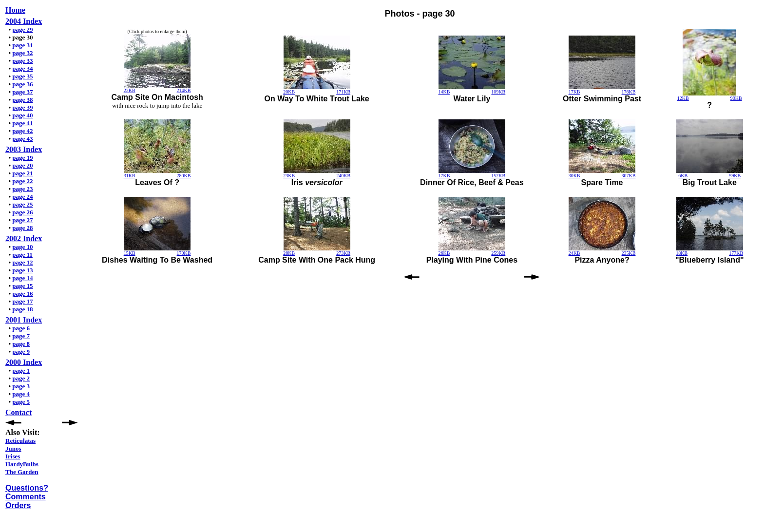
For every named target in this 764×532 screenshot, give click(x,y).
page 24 (22, 197)
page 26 (22, 212)
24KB (574, 253)
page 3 (21, 386)
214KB (184, 90)
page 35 (22, 76)
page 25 (22, 204)
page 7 (21, 336)
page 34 (22, 68)
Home (15, 10)
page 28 (22, 228)
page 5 (21, 402)
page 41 (22, 123)
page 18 (22, 309)
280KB (184, 176)
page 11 (22, 255)
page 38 (22, 100)
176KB (629, 92)
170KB (184, 253)
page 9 (21, 351)
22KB (130, 90)
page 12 (22, 262)
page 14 (22, 278)
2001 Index (24, 320)
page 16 (22, 294)
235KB (629, 253)
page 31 (22, 45)
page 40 (22, 115)
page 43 (22, 139)
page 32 (22, 53)
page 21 (22, 173)
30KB (574, 176)
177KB (736, 253)
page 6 (21, 328)
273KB (343, 253)
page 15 (22, 286)
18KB (682, 253)
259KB (498, 253)
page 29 (22, 29)
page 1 (21, 370)
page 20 (22, 165)
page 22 (22, 181)
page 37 (22, 92)
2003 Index (24, 149)
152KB (498, 176)
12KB (683, 98)
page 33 (22, 61)
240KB (343, 176)
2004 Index (24, 21)
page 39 (22, 107)
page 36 (22, 84)
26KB (444, 253)
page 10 (22, 247)
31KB (130, 176)
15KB (130, 253)
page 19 (22, 158)
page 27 (22, 220)
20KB (289, 92)
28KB (289, 253)
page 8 (21, 344)
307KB (629, 176)
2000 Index (24, 362)
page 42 (22, 131)
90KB (736, 98)
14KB (444, 92)
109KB (498, 92)
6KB (683, 176)
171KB (343, 92)
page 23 (22, 189)
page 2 (21, 378)
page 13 (22, 270)
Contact (19, 412)
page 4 (21, 394)
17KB (574, 92)
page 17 (22, 301)
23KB (289, 176)
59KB (735, 176)
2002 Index (24, 238)
